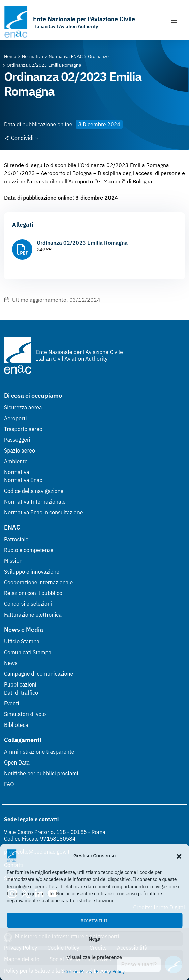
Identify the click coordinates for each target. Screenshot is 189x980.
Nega (94, 939)
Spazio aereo (20, 450)
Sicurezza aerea (23, 407)
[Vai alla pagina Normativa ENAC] (66, 56)
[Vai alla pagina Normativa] (33, 56)
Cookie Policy (78, 972)
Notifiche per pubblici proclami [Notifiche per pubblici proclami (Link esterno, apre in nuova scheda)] (41, 773)
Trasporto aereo (23, 429)
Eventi (12, 703)
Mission (13, 561)
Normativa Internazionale (35, 502)
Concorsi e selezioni (28, 604)
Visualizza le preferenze (94, 957)
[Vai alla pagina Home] (10, 56)
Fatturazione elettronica (33, 615)
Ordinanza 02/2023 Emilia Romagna (82, 243)
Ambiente (16, 461)
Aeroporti (15, 418)
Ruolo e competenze (29, 550)
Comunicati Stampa (28, 652)
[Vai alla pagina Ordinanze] (98, 56)
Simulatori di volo (25, 714)
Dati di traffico (21, 693)
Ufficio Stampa (22, 641)
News (11, 663)
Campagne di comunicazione (39, 674)
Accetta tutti (94, 920)
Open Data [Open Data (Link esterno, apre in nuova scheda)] (17, 762)
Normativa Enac (23, 480)
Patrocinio (16, 539)
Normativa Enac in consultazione (43, 512)
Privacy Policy (110, 972)
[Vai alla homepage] (70, 22)
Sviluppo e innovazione (32, 572)
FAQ (9, 784)
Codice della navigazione (34, 491)
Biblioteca (16, 725)
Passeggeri (17, 440)
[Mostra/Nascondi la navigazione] (174, 22)
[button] (179, 856)
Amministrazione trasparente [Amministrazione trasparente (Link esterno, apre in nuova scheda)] (39, 752)
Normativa (17, 472)
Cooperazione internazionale (38, 582)
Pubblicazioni (20, 684)
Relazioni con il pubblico (33, 593)
